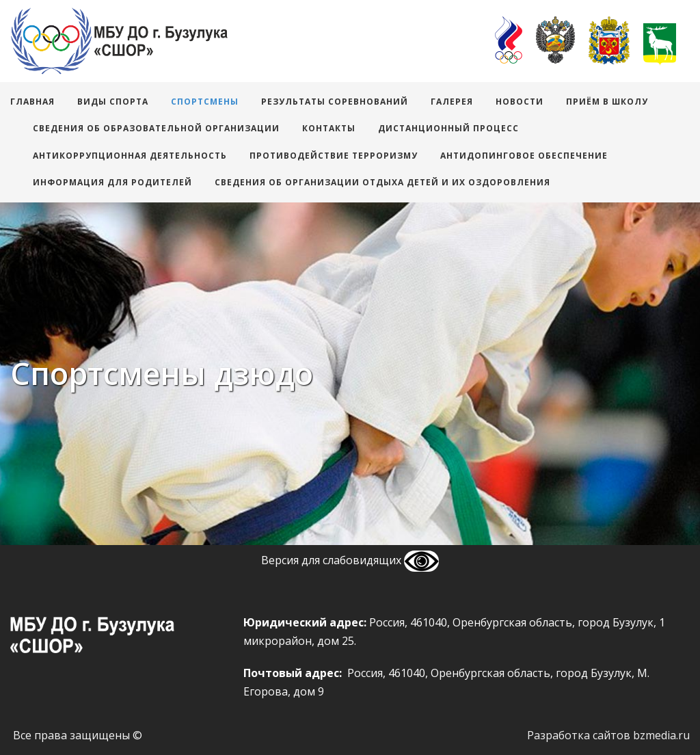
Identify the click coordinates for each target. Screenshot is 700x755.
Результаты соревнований (335, 102)
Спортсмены (205, 102)
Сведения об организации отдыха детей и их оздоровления (382, 182)
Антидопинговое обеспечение (524, 156)
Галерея (452, 102)
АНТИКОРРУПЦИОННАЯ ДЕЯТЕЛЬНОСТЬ (130, 156)
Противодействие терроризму (334, 156)
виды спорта (113, 102)
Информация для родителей (112, 182)
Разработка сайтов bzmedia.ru (608, 735)
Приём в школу (607, 102)
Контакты (329, 128)
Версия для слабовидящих (350, 560)
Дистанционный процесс (448, 128)
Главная (32, 102)
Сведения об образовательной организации (156, 128)
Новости (520, 102)
